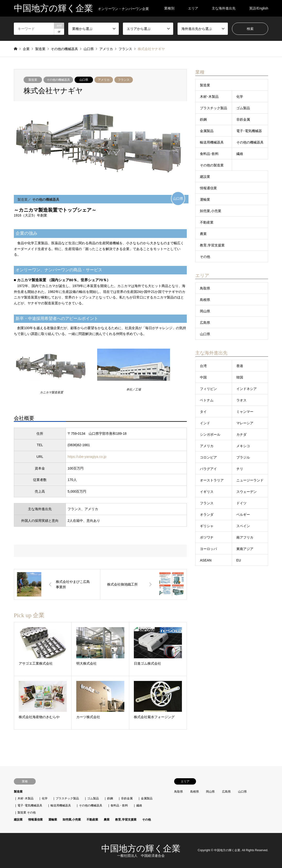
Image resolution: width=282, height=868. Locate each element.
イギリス (207, 492)
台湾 (203, 366)
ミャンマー (245, 412)
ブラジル (243, 457)
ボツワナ (207, 537)
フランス (124, 80)
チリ (240, 469)
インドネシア (247, 389)
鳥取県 (205, 288)
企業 (26, 49)
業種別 (169, 8)
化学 (240, 97)
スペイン (243, 526)
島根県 (205, 300)
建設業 (205, 177)
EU (239, 560)
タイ (203, 412)
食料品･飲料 (209, 154)
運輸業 (205, 199)
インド (205, 423)
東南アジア (245, 549)
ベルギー (243, 515)
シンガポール (210, 434)
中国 (203, 377)
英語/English (259, 8)
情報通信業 (208, 188)
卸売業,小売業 (211, 211)
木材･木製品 (209, 97)
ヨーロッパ (208, 549)
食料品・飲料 (119, 805)
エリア (193, 8)
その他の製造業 (212, 165)
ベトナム (207, 400)
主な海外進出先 (224, 8)
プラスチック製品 (214, 108)
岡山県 (205, 311)
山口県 (84, 80)
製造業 (33, 80)
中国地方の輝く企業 (141, 849)
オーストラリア (212, 480)
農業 (203, 234)
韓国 (240, 377)
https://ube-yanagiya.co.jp (87, 457)
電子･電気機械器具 (30, 805)
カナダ (241, 434)
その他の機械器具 (58, 80)
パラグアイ (208, 469)
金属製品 (207, 131)
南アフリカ (245, 537)
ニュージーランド (250, 480)
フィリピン (208, 389)
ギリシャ (207, 526)
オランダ (207, 515)
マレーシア (245, 423)
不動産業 (207, 222)
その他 (205, 257)
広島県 (205, 323)
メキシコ (243, 446)
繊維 (240, 154)
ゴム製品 (243, 108)
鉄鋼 (203, 119)
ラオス (241, 400)
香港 (240, 366)
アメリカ (104, 80)
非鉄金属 (243, 119)
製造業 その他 (27, 813)
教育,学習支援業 (212, 245)
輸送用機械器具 (212, 142)
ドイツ (241, 503)
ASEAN (206, 560)
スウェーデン (247, 492)
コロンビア (208, 457)
